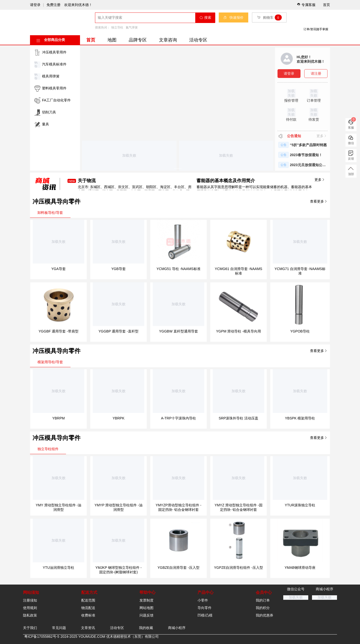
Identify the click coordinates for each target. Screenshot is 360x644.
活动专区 (198, 40)
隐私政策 (30, 615)
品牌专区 (138, 40)
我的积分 (263, 608)
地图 (112, 40)
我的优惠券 (264, 615)
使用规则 (30, 608)
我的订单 (263, 600)
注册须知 (30, 600)
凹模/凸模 (205, 615)
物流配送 (88, 608)
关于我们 (30, 628)
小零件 (203, 600)
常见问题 (59, 628)
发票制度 (146, 600)
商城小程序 (177, 628)
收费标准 (88, 615)
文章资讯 (88, 628)
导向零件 (204, 608)
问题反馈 (146, 615)
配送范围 (88, 600)
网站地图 (146, 608)
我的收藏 (146, 628)
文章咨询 (168, 40)
